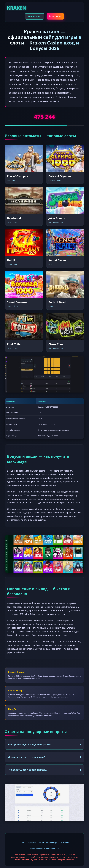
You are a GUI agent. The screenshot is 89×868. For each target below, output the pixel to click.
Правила (32, 842)
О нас (22, 842)
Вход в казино (35, 16)
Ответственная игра (48, 842)
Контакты (65, 842)
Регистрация (55, 16)
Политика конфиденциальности (44, 848)
